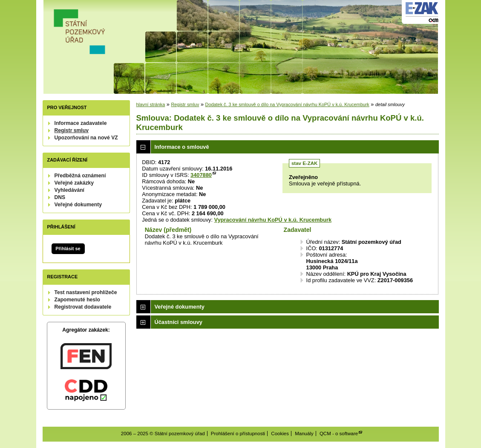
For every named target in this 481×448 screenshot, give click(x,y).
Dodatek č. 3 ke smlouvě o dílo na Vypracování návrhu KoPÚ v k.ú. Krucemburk (287, 104)
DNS (60, 197)
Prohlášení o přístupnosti (238, 434)
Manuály (304, 434)
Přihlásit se (68, 249)
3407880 (201, 175)
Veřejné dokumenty (78, 205)
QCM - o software (339, 434)
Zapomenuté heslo (77, 300)
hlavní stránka (151, 104)
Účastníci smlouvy (179, 322)
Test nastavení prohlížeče (86, 292)
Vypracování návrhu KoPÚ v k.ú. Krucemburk (273, 220)
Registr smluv (72, 130)
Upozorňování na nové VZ (86, 138)
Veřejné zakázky (74, 183)
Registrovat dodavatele (83, 307)
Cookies (280, 434)
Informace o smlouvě (182, 147)
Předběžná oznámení (80, 176)
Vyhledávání (70, 190)
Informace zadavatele (81, 123)
